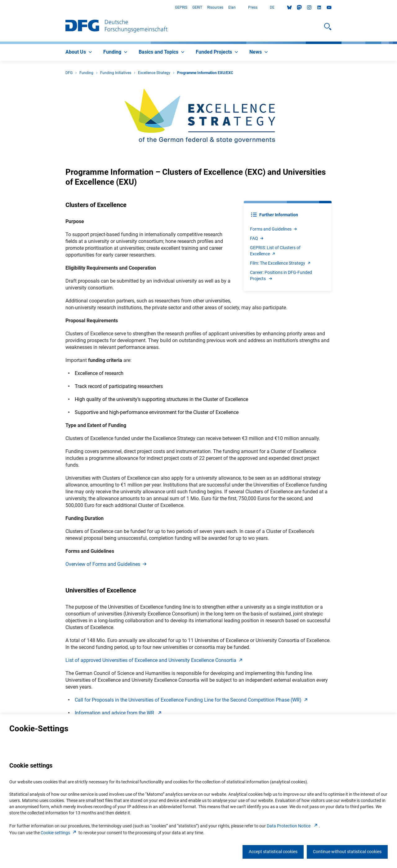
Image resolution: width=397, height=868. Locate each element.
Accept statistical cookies (273, 852)
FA (257, 238)
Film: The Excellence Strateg (281, 263)
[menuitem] (79, 52)
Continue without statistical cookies (347, 852)
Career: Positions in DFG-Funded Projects (281, 275)
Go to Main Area (0, 8)
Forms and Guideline (274, 229)
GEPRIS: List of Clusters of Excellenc (275, 251)
